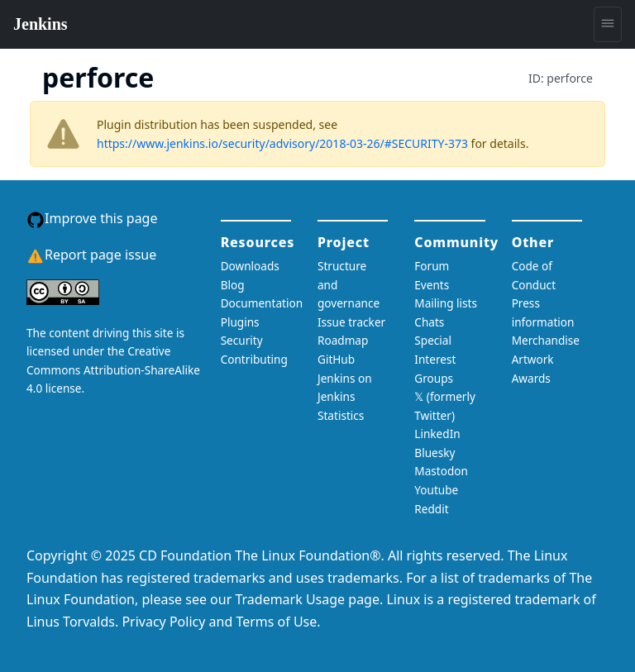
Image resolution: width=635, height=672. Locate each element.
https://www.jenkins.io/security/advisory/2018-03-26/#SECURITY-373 (282, 143)
